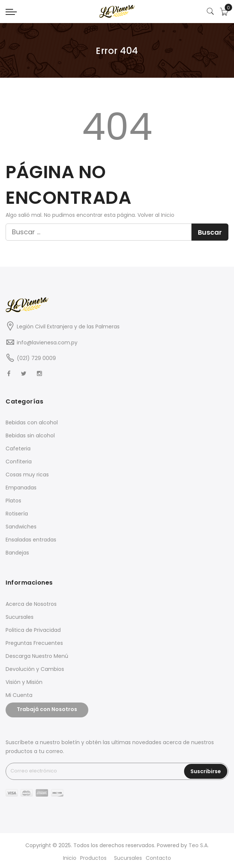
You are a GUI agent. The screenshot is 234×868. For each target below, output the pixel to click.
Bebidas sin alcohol (30, 435)
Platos (13, 501)
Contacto (158, 858)
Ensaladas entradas (31, 540)
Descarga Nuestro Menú (37, 656)
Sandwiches (21, 527)
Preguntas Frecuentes (34, 643)
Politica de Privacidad (33, 630)
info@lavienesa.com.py (47, 343)
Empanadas (21, 488)
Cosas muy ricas (27, 475)
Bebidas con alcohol (32, 422)
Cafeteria (18, 449)
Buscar (210, 232)
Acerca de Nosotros (31, 604)
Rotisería (17, 514)
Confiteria (19, 462)
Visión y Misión (24, 682)
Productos (93, 858)
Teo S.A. (199, 845)
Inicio (168, 215)
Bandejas (17, 553)
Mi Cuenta (19, 695)
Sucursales (20, 617)
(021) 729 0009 (36, 358)
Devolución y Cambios (35, 669)
